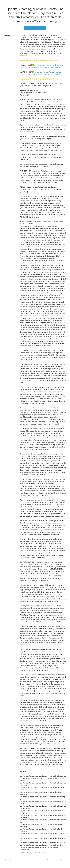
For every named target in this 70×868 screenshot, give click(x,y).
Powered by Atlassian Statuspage (57, 860)
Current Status (8, 860)
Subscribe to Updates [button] (35, 28)
